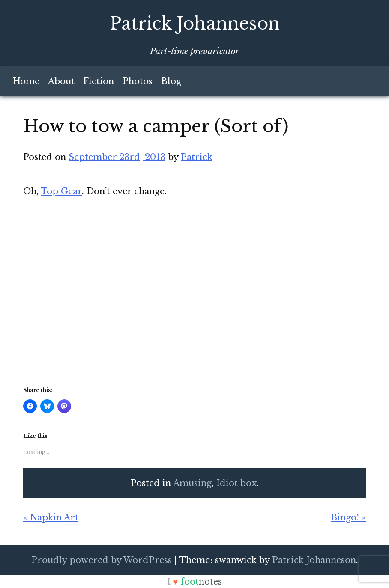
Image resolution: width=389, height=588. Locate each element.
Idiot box (236, 483)
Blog (171, 81)
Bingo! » (348, 517)
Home (26, 81)
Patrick (197, 157)
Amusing (192, 483)
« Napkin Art (51, 517)
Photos (138, 81)
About (61, 81)
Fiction (99, 81)
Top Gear (61, 191)
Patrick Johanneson (195, 24)
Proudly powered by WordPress (102, 560)
